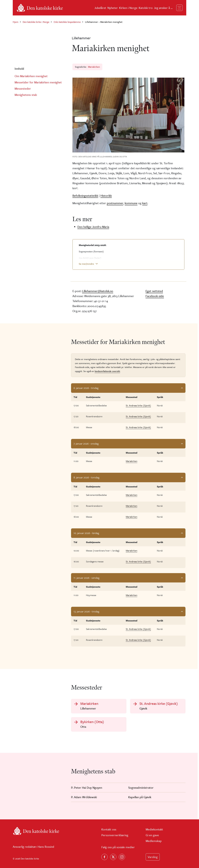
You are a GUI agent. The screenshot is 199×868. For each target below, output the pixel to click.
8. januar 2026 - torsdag (86, 477)
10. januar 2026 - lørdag (86, 533)
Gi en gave (152, 835)
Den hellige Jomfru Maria (93, 227)
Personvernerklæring (115, 835)
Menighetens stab (26, 95)
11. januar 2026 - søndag (86, 578)
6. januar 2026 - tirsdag (86, 388)
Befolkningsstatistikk (85, 196)
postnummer (115, 203)
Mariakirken (94, 67)
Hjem (16, 22)
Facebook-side (155, 296)
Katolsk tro (146, 8)
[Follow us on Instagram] (122, 857)
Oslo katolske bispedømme (67, 22)
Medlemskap (154, 841)
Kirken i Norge (128, 8)
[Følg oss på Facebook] (104, 857)
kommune (131, 203)
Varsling (153, 857)
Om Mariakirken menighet (31, 76)
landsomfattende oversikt (107, 371)
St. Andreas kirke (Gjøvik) (138, 405)
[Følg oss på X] (113, 857)
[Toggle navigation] (179, 8)
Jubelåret (100, 8)
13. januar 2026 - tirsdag (86, 611)
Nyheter (113, 8)
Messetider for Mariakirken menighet (38, 82)
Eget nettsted (154, 291)
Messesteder (23, 88)
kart (145, 203)
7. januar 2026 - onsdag (86, 444)
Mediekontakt (154, 829)
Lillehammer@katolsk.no (98, 291)
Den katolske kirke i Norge (36, 22)
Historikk (106, 196)
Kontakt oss (109, 829)
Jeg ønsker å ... (163, 8)
